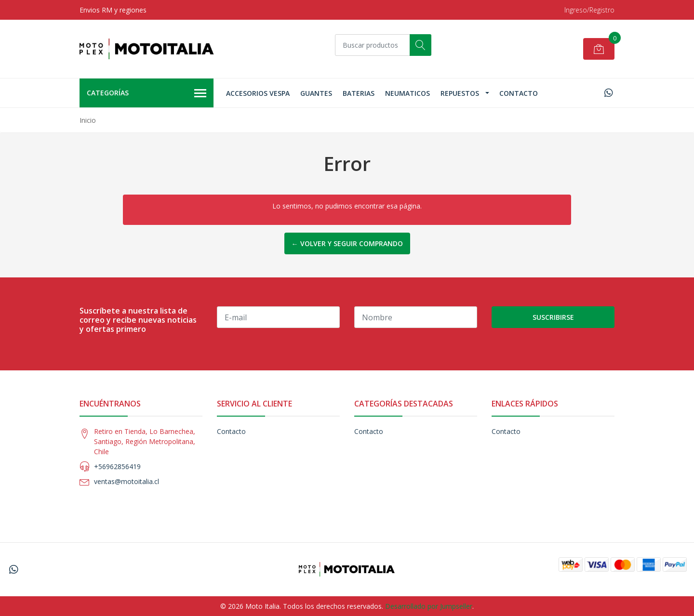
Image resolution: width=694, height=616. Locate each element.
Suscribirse (553, 317)
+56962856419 (117, 466)
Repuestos (460, 93)
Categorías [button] (147, 93)
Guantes (316, 93)
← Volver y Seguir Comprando (347, 243)
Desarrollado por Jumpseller (429, 606)
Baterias (359, 93)
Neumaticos (407, 93)
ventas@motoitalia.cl (127, 481)
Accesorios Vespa (258, 93)
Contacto (519, 93)
